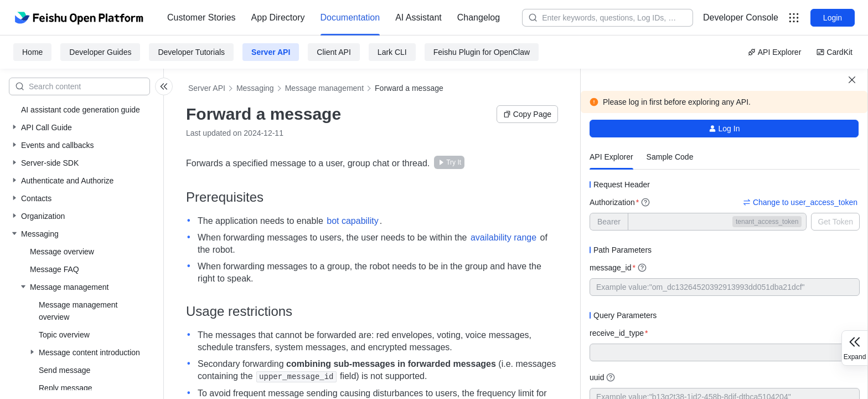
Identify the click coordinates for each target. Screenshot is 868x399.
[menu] (334, 18)
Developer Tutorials (191, 52)
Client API (334, 52)
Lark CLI (392, 52)
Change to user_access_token (800, 202)
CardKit (835, 52)
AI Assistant (418, 17)
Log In (724, 129)
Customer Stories (201, 17)
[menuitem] (201, 18)
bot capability (352, 221)
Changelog (479, 17)
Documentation (350, 17)
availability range (503, 237)
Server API (271, 52)
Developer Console (741, 17)
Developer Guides (100, 52)
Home (32, 52)
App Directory (278, 17)
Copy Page (527, 114)
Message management (324, 88)
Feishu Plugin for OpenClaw (482, 52)
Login (833, 18)
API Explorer (775, 52)
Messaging (255, 88)
